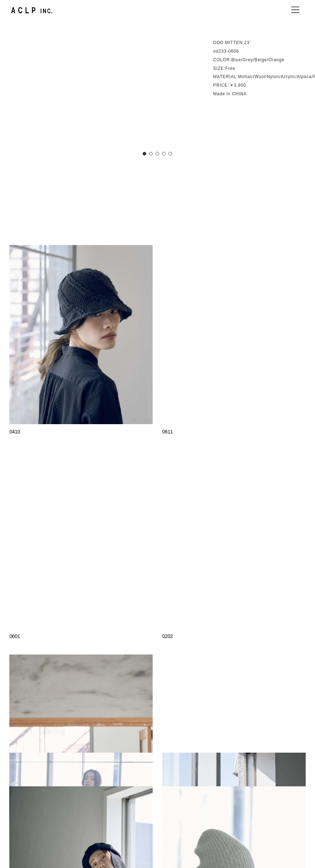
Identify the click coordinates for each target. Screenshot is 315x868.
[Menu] (295, 10)
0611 (168, 432)
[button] (144, 154)
